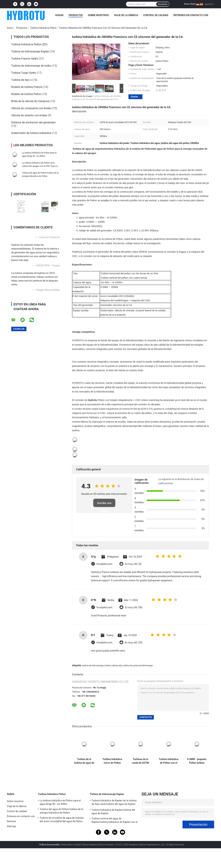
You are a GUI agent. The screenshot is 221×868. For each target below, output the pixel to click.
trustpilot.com (104, 564)
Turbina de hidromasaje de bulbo (31, 66)
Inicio (10, 28)
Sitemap (11, 826)
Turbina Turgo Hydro (24, 73)
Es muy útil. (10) (134, 643)
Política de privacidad (49, 845)
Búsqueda (163, 4)
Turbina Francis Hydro (25, 59)
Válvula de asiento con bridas (29, 115)
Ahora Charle (190, 4)
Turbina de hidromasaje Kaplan (30, 51)
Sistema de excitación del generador (33, 122)
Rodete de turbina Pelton (26, 94)
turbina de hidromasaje (93, 666)
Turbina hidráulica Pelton (43, 28)
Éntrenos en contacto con (191, 15)
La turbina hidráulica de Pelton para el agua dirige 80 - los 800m (60, 802)
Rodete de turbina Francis (27, 87)
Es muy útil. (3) (133, 564)
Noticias (11, 821)
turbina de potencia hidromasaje (138, 666)
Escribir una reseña (104, 504)
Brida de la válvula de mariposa (30, 101)
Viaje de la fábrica (126, 15)
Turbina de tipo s (21, 80)
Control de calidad (156, 15)
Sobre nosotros (98, 15)
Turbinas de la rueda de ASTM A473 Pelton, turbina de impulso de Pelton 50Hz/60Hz (140, 761)
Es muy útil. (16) (134, 607)
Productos (76, 15)
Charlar (134, 97)
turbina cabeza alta (113, 666)
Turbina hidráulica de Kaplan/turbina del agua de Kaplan (113, 812)
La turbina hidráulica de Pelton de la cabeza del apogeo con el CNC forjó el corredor (39, 166)
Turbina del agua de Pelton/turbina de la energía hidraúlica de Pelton (61, 811)
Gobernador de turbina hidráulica (31, 133)
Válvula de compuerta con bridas (31, 108)
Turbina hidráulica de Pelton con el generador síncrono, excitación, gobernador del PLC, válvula (169, 761)
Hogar (59, 15)
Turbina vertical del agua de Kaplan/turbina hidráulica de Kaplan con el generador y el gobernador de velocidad (115, 821)
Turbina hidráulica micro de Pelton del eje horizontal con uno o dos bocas (112, 761)
